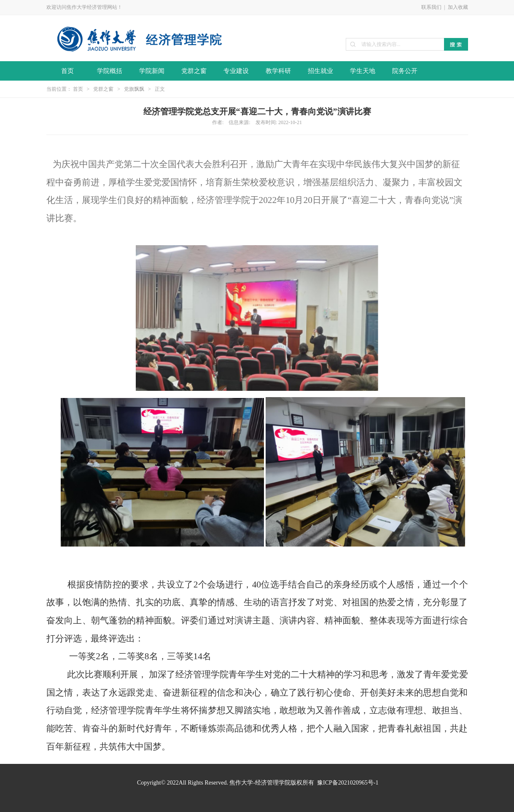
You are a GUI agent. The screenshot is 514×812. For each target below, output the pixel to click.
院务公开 (405, 71)
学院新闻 (152, 71)
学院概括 (110, 71)
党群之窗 (194, 71)
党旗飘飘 (134, 89)
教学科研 (278, 71)
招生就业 (320, 71)
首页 (67, 71)
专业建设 (236, 71)
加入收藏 (458, 7)
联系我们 (431, 7)
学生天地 (363, 71)
